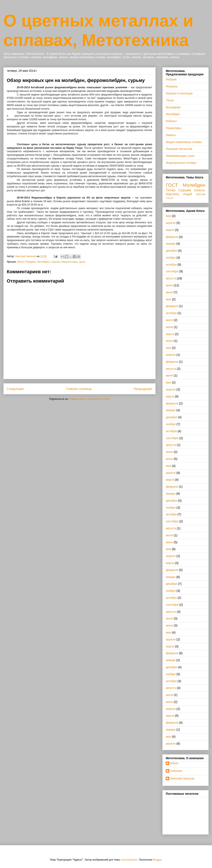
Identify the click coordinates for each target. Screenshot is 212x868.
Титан (170, 100)
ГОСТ (172, 185)
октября (171, 265)
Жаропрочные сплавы (181, 163)
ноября (171, 258)
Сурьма (55, 262)
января (171, 244)
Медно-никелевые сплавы (184, 142)
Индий (188, 194)
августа (171, 278)
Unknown (176, 771)
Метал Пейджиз (26, 262)
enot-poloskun (129, 860)
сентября (172, 271)
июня (169, 292)
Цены (82, 262)
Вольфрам (173, 107)
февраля (172, 237)
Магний (201, 194)
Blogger (157, 860)
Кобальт (171, 121)
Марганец (173, 194)
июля (169, 285)
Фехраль (172, 86)
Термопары (174, 128)
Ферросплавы (69, 262)
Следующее (15, 389)
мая (168, 216)
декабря (171, 251)
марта (170, 230)
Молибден (43, 262)
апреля (171, 223)
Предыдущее (143, 389)
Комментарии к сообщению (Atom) (90, 399)
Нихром (171, 79)
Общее (170, 198)
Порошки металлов (179, 149)
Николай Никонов (182, 778)
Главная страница (79, 389)
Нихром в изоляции (179, 93)
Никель (171, 135)
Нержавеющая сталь (180, 156)
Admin (174, 763)
